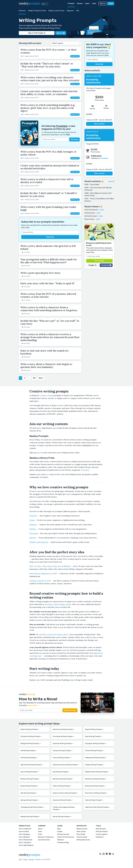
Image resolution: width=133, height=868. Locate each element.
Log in (111, 3)
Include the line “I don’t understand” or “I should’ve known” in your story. (49, 195)
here (38, 453)
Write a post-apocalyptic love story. (41, 273)
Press (40, 834)
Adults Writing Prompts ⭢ (30, 729)
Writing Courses (63, 834)
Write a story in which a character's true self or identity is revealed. (47, 181)
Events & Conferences (66, 837)
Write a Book (81, 832)
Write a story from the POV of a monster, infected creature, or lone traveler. (48, 295)
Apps (45, 4)
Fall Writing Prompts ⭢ (29, 751)
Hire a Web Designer (26, 845)
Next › (41, 378)
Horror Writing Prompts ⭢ (30, 772)
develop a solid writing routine (58, 604)
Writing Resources (83, 840)
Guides (60, 832)
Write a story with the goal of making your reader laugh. (48, 208)
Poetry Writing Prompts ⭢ (62, 786)
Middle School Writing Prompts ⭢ (97, 772)
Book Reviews (101, 829)
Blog (59, 829)
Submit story (75, 56)
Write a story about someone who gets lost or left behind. (48, 247)
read (102, 210)
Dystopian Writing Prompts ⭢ (96, 744)
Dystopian (34, 533)
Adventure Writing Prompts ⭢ (64, 729)
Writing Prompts (102, 832)
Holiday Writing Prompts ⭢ (95, 765)
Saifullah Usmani (91, 216)
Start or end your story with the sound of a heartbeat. (44, 352)
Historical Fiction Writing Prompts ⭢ (66, 765)
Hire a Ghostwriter (26, 840)
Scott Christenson (91, 210)
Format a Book (82, 837)
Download (74, 139)
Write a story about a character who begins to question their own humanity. (46, 366)
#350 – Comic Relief (92, 185)
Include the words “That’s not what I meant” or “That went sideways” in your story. (47, 65)
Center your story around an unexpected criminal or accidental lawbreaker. (50, 167)
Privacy (32, 860)
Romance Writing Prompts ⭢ (95, 786)
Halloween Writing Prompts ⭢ (96, 758)
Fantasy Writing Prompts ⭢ (63, 751)
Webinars (61, 840)
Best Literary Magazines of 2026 (43, 573)
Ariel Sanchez (90, 213)
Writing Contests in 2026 (40, 581)
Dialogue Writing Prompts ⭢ (31, 744)
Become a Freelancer (46, 837)
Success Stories (44, 840)
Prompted (61, 126)
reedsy (30, 855)
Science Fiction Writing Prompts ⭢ (65, 793)
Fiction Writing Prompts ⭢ (95, 751)
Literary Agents (102, 834)
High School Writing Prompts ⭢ (32, 765)
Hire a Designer (24, 834)
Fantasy (33, 529)
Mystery (33, 538)
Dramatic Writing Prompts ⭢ (63, 744)
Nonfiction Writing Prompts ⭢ (96, 779)
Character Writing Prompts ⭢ (31, 736)
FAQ (78, 11)
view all (111, 181)
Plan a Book (81, 834)
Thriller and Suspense (39, 542)
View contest (99, 124)
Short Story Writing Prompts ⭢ (96, 793)
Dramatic (33, 516)
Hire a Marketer (24, 837)
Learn (87, 3)
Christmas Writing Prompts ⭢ (63, 736)
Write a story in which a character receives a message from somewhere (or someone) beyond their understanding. (50, 337)
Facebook (106, 265)
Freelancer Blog (63, 843)
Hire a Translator (25, 843)
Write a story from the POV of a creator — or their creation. (48, 51)
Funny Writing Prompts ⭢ (62, 758)
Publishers (100, 837)
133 (34, 378)
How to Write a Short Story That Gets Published (50, 566)
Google (92, 265)
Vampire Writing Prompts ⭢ (30, 817)
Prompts (71, 3)
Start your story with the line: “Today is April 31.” (48, 283)
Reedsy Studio (82, 829)
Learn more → (33, 705)
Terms (25, 860)
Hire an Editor (24, 832)
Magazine (70, 11)
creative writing (47, 395)
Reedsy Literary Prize (56, 11)
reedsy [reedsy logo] (30, 4)
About (40, 829)
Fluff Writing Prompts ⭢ (29, 758)
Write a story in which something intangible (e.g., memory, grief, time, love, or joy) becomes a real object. (48, 108)
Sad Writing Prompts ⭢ (29, 793)
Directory (22, 11)
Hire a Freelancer (25, 829)
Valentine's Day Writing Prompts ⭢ (98, 807)
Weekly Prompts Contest (37, 11)
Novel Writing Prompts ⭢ (29, 786)
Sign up (102, 3)
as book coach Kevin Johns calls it (54, 634)
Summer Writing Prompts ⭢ (63, 800)
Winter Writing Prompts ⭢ (62, 817)
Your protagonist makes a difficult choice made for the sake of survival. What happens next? (49, 261)
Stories (80, 3)
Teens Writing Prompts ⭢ (94, 800)
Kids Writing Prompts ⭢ (61, 772)
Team (40, 832)
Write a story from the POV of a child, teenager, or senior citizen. (48, 153)
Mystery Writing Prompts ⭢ (30, 779)
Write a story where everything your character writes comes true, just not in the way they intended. (50, 79)
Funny (32, 520)
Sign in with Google (37, 33)
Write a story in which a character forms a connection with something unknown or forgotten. (49, 309)
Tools (94, 3)
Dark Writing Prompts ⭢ (94, 736)
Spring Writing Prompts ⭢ (30, 800)
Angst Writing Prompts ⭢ (94, 729)
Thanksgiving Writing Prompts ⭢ (32, 807)
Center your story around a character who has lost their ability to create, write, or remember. (49, 93)
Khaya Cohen (89, 219)
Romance (33, 525)
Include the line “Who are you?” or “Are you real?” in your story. (50, 322)
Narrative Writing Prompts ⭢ (63, 779)
